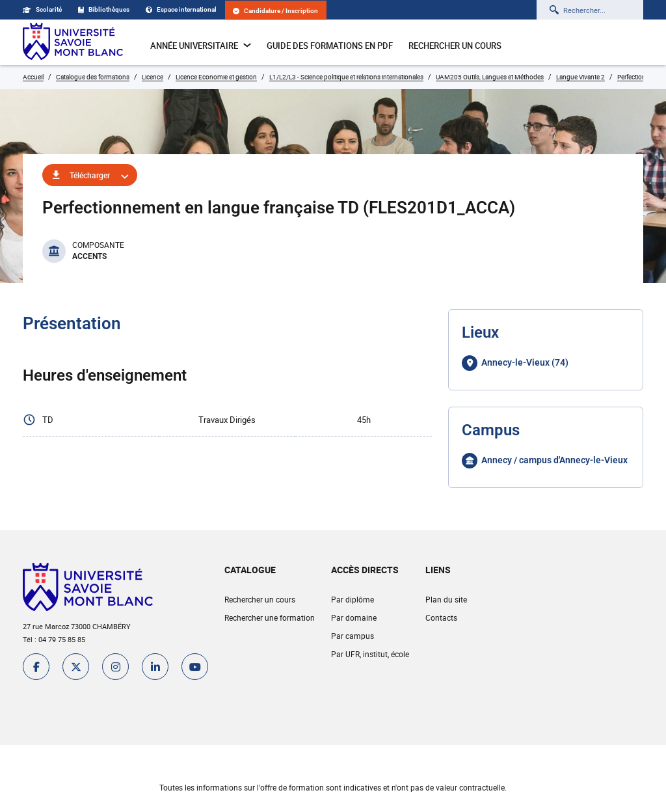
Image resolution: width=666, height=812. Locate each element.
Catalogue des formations (93, 77)
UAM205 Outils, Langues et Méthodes (490, 77)
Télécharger (90, 175)
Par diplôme (353, 599)
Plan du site (446, 599)
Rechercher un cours (455, 46)
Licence (153, 77)
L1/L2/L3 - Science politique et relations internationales (346, 77)
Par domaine (354, 617)
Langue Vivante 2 (580, 77)
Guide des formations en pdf (330, 46)
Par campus (353, 636)
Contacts (441, 617)
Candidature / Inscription (275, 11)
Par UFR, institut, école (370, 654)
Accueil (33, 77)
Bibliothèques (104, 9)
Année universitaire (201, 46)
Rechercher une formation (270, 617)
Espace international (181, 9)
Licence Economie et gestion (216, 77)
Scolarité (42, 9)
